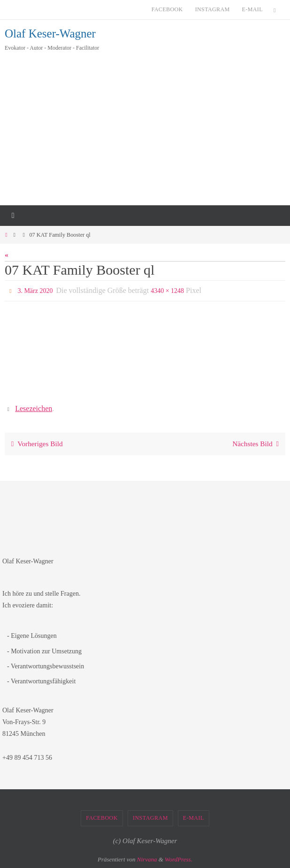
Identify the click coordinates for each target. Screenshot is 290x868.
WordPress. (179, 859)
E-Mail (252, 9)
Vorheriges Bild (35, 444)
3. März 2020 (35, 291)
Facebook (167, 9)
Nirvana (147, 859)
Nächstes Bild (257, 444)
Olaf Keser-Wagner (50, 34)
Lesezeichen (34, 408)
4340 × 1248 (167, 291)
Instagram (213, 9)
